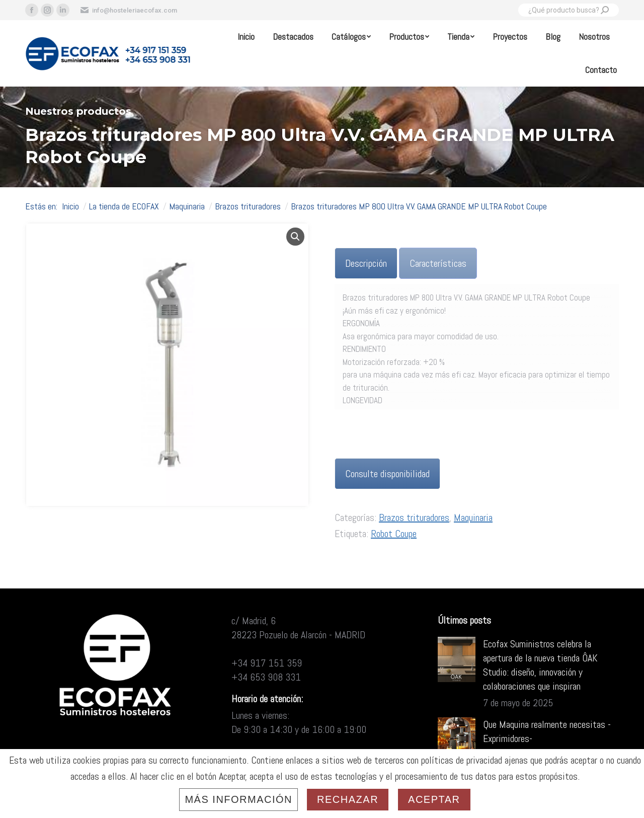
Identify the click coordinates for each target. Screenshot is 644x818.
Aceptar (434, 799)
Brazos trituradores (414, 517)
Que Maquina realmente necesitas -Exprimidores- (547, 731)
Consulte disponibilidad (387, 474)
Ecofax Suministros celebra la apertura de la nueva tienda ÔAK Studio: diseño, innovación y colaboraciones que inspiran (540, 665)
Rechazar (348, 799)
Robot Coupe (394, 534)
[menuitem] (246, 37)
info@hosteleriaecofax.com (128, 10)
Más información (238, 799)
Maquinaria (473, 517)
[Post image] (457, 659)
